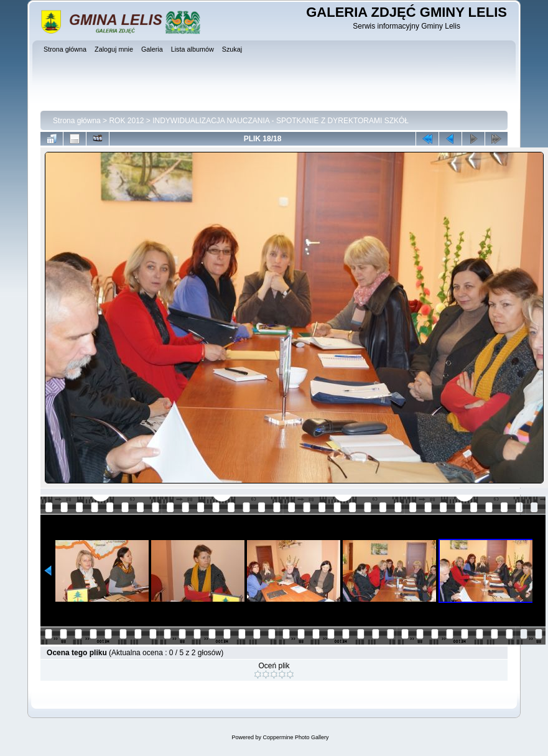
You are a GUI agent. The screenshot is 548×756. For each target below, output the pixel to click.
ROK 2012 (126, 121)
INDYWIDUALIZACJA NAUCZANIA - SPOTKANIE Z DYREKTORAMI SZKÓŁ (281, 121)
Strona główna (77, 121)
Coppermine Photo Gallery (295, 737)
